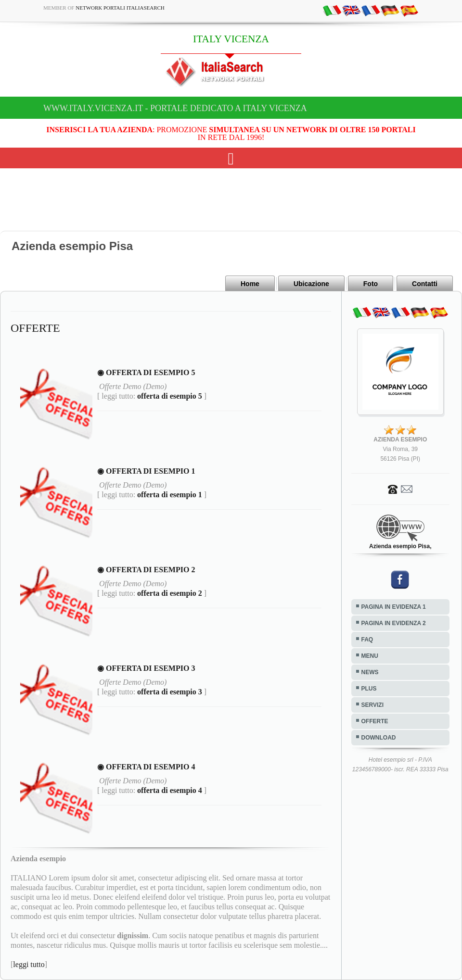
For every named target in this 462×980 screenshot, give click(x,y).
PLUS (369, 689)
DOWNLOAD (379, 738)
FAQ (367, 640)
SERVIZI (372, 705)
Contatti (425, 284)
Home (250, 284)
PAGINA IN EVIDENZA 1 (394, 607)
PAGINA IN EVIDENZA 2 (394, 623)
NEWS (370, 672)
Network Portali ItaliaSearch (120, 8)
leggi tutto (29, 964)
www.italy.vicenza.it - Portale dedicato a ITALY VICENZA (175, 108)
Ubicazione (311, 284)
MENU (370, 656)
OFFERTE (375, 721)
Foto (371, 284)
